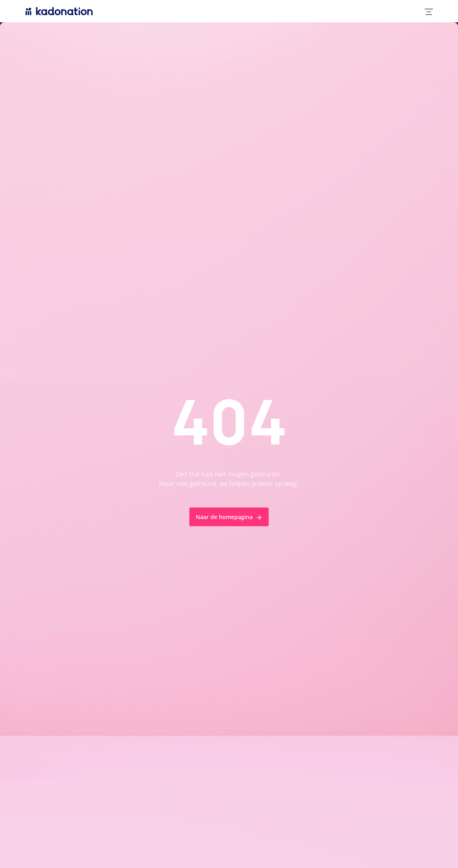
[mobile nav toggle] (426, 11)
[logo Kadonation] (59, 11)
